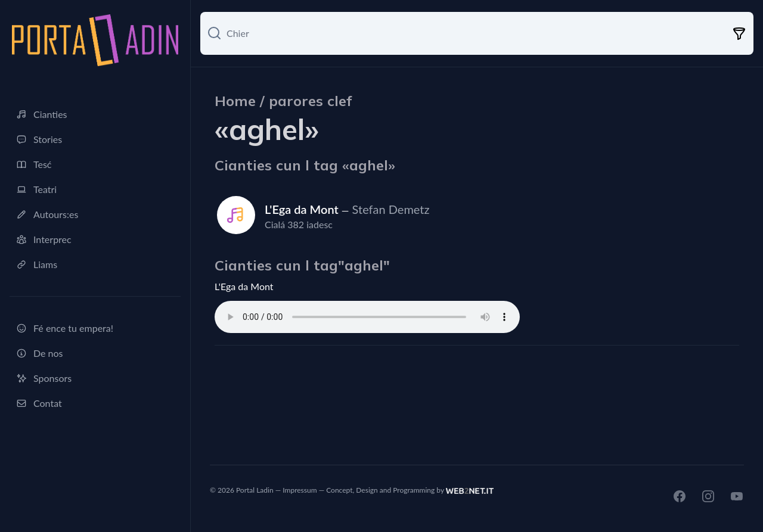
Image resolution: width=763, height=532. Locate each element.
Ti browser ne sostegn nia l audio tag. (367, 317)
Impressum (300, 490)
